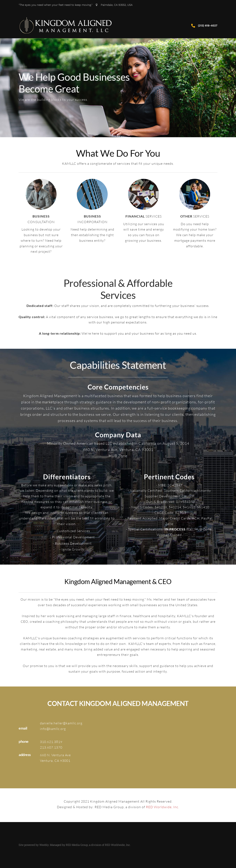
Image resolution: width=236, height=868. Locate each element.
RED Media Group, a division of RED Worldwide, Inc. (98, 845)
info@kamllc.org (53, 729)
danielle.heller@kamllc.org (61, 723)
